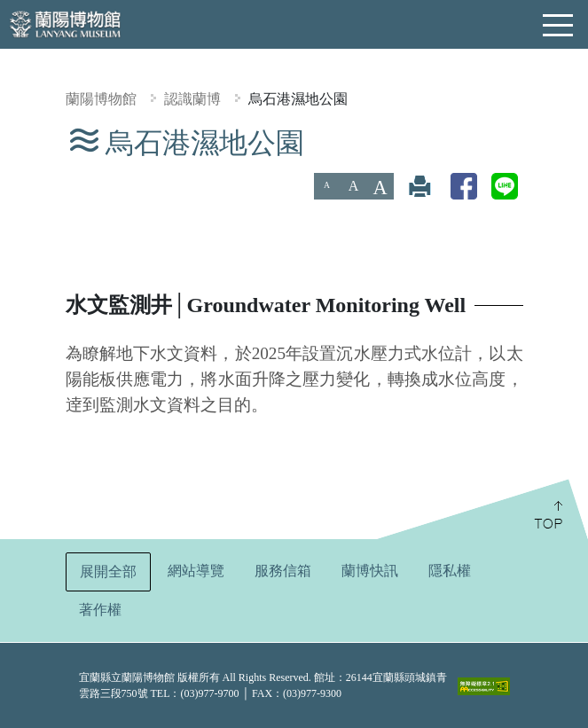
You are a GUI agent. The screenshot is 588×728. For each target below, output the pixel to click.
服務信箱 (283, 571)
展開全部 (108, 571)
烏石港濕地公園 (298, 99)
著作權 (100, 610)
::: (7, 138)
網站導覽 (196, 571)
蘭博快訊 (370, 571)
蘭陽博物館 (101, 99)
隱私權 (450, 571)
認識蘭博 (192, 99)
